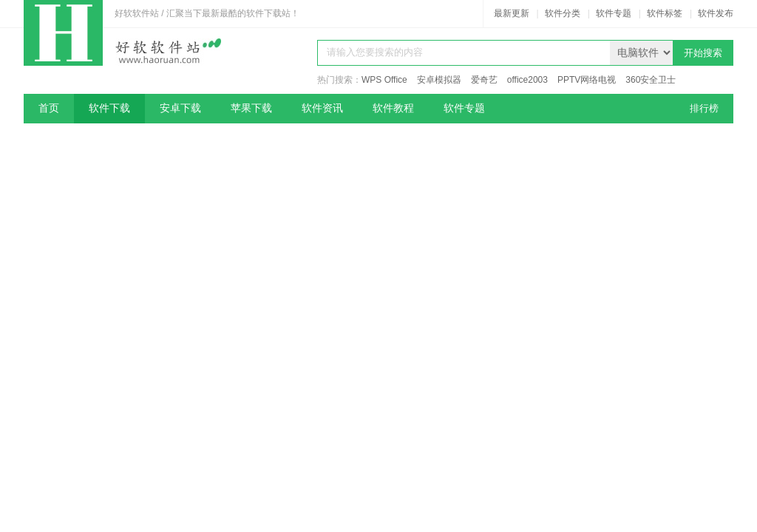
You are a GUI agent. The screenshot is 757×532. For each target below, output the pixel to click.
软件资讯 (322, 108)
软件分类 (563, 13)
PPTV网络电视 (587, 80)
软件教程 (393, 108)
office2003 (527, 80)
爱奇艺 (484, 80)
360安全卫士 (651, 80)
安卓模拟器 (439, 80)
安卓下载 (180, 108)
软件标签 (665, 13)
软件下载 (109, 108)
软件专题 (614, 13)
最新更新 (512, 13)
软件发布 (716, 13)
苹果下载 (251, 108)
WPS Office (384, 80)
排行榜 (704, 108)
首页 (49, 108)
